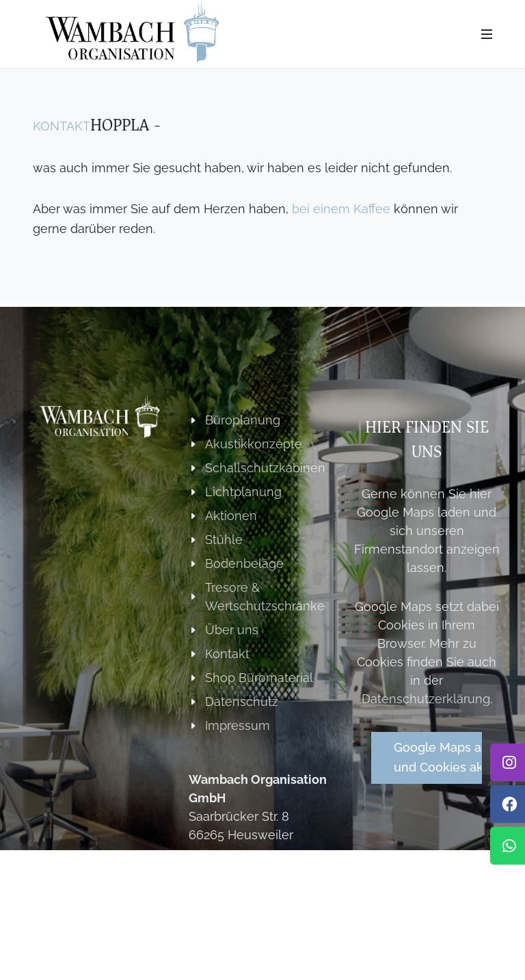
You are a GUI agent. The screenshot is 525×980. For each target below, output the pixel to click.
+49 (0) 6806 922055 (251, 874)
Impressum (238, 725)
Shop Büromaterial (259, 678)
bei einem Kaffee (341, 209)
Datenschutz (242, 702)
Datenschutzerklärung (426, 699)
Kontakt (62, 126)
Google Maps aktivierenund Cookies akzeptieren (438, 757)
